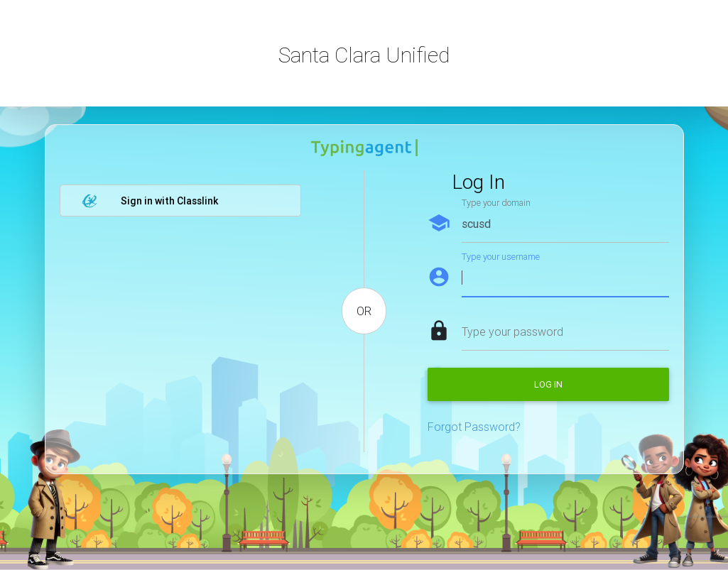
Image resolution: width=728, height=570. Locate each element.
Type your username (501, 257)
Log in (548, 384)
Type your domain (496, 203)
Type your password (512, 331)
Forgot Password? (474, 427)
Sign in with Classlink (150, 201)
